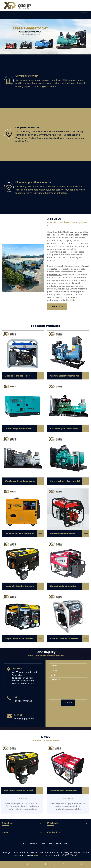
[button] (7, 37)
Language (80, 5)
